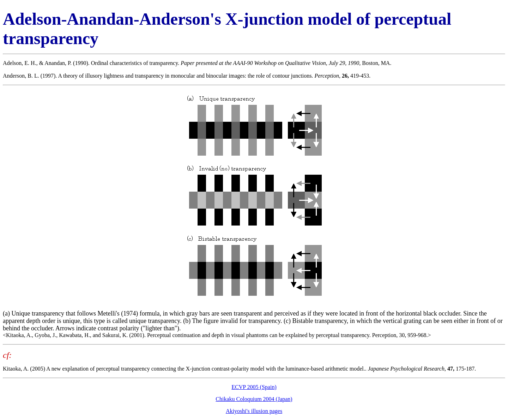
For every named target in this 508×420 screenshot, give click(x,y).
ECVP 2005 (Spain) (254, 387)
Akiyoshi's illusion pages (254, 411)
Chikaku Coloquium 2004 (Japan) (254, 399)
